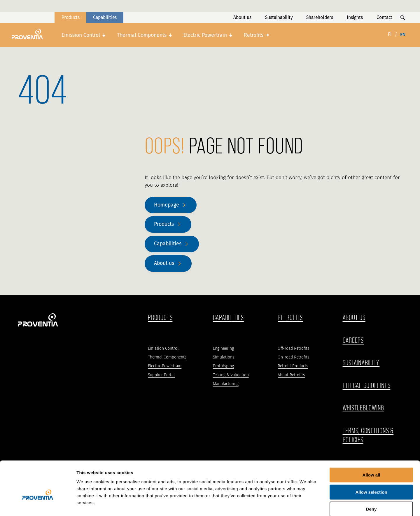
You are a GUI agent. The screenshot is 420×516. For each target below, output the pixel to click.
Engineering (223, 348)
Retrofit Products (293, 366)
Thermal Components (142, 35)
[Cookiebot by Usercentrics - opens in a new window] (38, 505)
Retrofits (254, 35)
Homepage (167, 205)
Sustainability (279, 17)
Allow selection (371, 462)
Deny (371, 479)
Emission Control (81, 35)
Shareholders (320, 17)
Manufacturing (226, 384)
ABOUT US (354, 318)
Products (71, 17)
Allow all (371, 445)
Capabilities (105, 17)
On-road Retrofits (293, 357)
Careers (353, 340)
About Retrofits (291, 375)
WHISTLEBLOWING (364, 408)
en (403, 35)
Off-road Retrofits (293, 348)
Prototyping (223, 366)
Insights (355, 17)
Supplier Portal (161, 375)
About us (242, 17)
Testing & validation (231, 375)
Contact (384, 17)
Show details (306, 504)
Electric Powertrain (205, 35)
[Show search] (402, 18)
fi (390, 34)
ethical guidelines (367, 385)
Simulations (224, 357)
